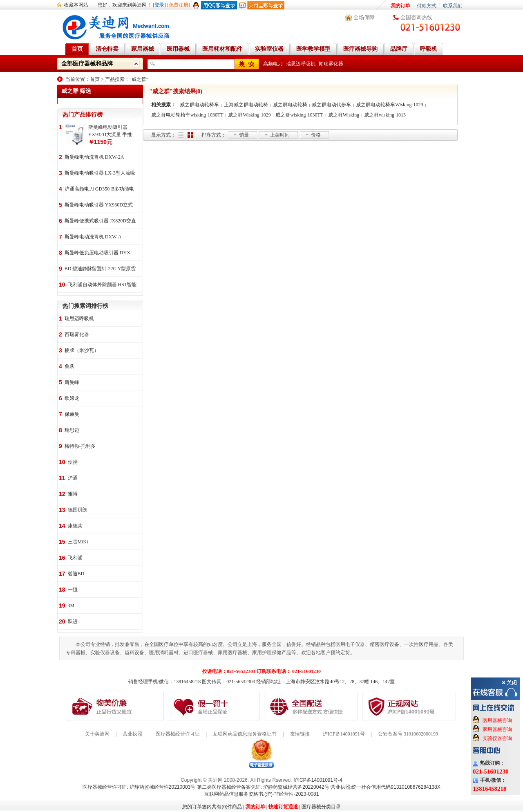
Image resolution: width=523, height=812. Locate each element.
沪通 (73, 478)
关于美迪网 (97, 734)
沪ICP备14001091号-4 (318, 780)
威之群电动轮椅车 (199, 105)
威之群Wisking (344, 115)
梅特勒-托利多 (80, 446)
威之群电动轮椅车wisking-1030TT (187, 115)
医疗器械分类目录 (321, 807)
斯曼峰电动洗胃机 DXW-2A (94, 157)
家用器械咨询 (497, 729)
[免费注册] (179, 5)
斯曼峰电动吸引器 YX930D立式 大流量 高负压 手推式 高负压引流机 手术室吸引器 (99, 205)
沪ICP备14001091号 (344, 734)
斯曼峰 (72, 382)
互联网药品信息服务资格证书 (245, 734)
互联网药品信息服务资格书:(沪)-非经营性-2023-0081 (262, 794)
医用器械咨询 (497, 720)
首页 (95, 79)
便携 (73, 462)
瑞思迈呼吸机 (301, 64)
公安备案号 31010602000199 (408, 734)
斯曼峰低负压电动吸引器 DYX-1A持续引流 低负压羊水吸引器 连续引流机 (98, 253)
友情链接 (300, 734)
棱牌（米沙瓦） (82, 350)
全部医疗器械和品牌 (87, 64)
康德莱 (75, 526)
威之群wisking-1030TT (299, 115)
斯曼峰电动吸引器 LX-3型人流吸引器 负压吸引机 (100, 174)
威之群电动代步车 (331, 105)
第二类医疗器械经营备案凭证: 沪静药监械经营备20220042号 (263, 787)
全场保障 (364, 17)
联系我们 (453, 6)
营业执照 (132, 734)
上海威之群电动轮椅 (246, 105)
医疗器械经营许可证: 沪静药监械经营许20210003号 (139, 787)
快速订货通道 (283, 807)
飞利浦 (75, 558)
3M (71, 606)
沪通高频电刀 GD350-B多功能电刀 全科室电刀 (99, 190)
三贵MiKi (78, 542)
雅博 (73, 494)
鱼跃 (69, 366)
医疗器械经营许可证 (178, 734)
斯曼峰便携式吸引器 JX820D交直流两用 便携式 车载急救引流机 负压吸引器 (100, 221)
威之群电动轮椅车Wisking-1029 (389, 105)
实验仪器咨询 (497, 738)
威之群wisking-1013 (385, 115)
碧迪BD (76, 574)
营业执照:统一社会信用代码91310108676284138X (386, 787)
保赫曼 (72, 414)
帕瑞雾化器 (331, 64)
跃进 (73, 621)
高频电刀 (273, 64)
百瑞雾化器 (77, 334)
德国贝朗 (78, 510)
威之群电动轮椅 (290, 105)
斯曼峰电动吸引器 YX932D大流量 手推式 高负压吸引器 (110, 131)
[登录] (159, 5)
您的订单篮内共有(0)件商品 (212, 807)
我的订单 (400, 6)
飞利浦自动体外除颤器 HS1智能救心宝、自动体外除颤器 (102, 285)
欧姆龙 (72, 398)
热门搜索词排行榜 (85, 306)
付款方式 (427, 6)
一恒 (73, 590)
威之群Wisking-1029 (249, 115)
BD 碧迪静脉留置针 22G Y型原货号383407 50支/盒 (100, 269)
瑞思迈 (72, 430)
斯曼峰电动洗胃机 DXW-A (93, 237)
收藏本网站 (76, 5)
